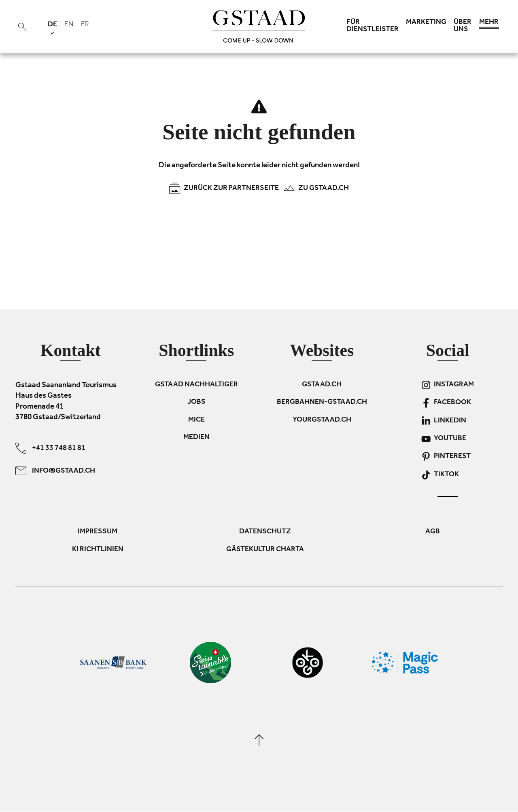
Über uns (463, 26)
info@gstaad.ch (55, 471)
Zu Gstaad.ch (316, 188)
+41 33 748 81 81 (50, 448)
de (52, 28)
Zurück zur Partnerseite (224, 188)
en (69, 25)
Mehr (489, 24)
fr (85, 25)
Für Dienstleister (373, 26)
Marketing (426, 23)
